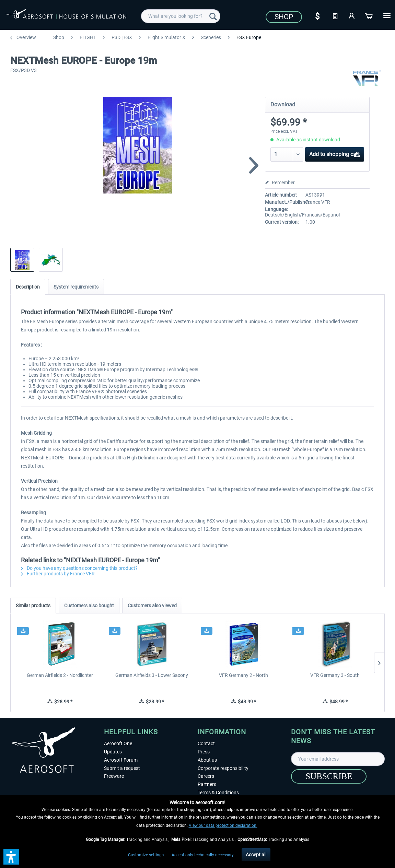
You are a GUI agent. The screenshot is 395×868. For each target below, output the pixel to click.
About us (207, 760)
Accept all (256, 855)
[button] (11, 857)
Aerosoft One (118, 743)
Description (28, 287)
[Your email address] (338, 759)
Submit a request (122, 768)
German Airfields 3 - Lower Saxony (152, 675)
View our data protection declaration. (223, 825)
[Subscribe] (329, 776)
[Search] (213, 16)
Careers (206, 776)
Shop (284, 17)
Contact (206, 743)
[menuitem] (181, 16)
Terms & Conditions (218, 793)
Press (204, 752)
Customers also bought (89, 606)
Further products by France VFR (58, 574)
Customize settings (146, 855)
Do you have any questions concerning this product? (79, 568)
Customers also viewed (152, 606)
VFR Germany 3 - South (335, 675)
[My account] (352, 15)
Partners (207, 784)
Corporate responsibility (223, 768)
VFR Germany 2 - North (243, 675)
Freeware (114, 776)
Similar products (33, 606)
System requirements (76, 287)
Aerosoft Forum (121, 760)
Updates (113, 752)
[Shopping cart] (369, 15)
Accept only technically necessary (203, 855)
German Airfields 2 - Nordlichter (60, 675)
